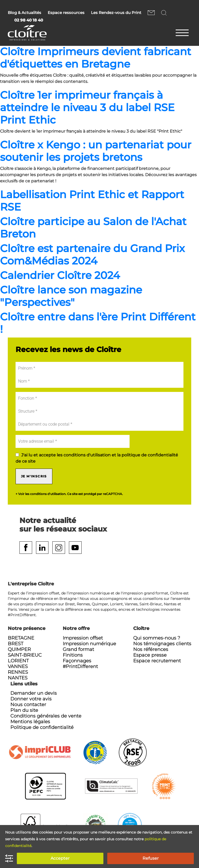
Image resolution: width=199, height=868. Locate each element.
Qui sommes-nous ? (157, 638)
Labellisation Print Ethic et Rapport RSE (92, 201)
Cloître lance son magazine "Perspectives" (71, 296)
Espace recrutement (157, 661)
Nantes (18, 678)
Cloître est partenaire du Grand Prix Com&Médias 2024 (92, 254)
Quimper (19, 650)
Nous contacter (151, 13)
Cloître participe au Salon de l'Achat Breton (93, 228)
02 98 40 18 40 (29, 20)
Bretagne (21, 638)
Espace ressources (66, 13)
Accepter (60, 858)
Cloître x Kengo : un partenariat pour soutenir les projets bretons (96, 151)
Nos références (151, 650)
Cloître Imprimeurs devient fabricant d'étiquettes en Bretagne (96, 58)
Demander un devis (34, 693)
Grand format (78, 650)
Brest (16, 644)
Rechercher (165, 13)
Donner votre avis (31, 699)
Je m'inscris (34, 476)
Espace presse (150, 655)
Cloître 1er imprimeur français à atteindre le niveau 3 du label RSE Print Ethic (87, 107)
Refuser (151, 858)
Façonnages (77, 661)
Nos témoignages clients (162, 644)
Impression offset (83, 638)
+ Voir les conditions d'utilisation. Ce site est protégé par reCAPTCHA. (69, 494)
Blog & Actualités (24, 13)
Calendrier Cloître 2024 (60, 275)
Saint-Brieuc (25, 655)
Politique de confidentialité (42, 728)
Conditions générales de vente (46, 716)
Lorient (18, 661)
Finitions (73, 655)
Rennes (18, 672)
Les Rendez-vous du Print (116, 13)
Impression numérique (89, 644)
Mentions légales (30, 722)
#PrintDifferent (80, 667)
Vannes (18, 667)
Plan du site (24, 711)
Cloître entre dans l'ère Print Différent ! (98, 323)
